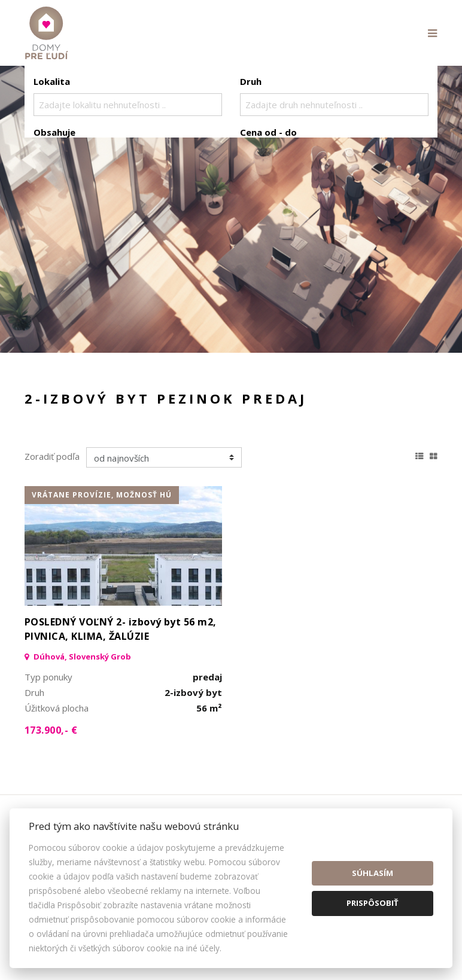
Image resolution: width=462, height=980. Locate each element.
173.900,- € (51, 730)
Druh (251, 81)
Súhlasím (373, 873)
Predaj (71, 195)
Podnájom (284, 195)
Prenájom (144, 195)
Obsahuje (54, 132)
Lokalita (52, 81)
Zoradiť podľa (52, 456)
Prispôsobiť (373, 903)
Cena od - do (268, 132)
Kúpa (213, 195)
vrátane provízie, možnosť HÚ (102, 495)
